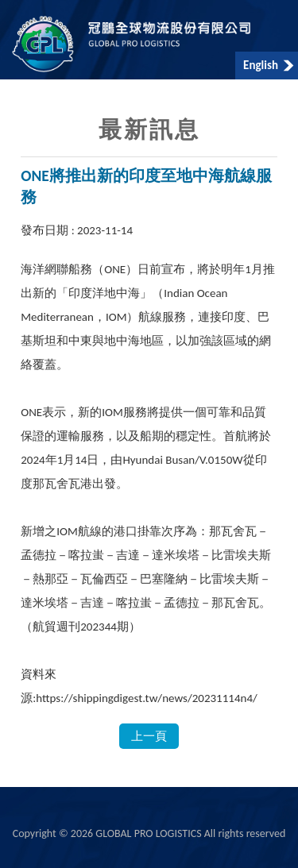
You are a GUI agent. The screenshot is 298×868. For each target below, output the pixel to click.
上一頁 (149, 736)
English (261, 65)
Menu (17, 17)
